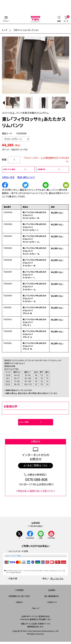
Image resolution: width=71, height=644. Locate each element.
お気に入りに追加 (9, 169)
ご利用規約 (19, 590)
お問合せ (19, 603)
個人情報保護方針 (52, 596)
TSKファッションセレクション (26, 30)
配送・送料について (26, 177)
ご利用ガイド (52, 603)
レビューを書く (24, 422)
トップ (5, 30)
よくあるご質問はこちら (35, 466)
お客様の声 (41, 169)
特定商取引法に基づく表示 (19, 596)
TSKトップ (36, 609)
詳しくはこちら (57, 579)
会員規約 (52, 590)
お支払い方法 (8, 177)
